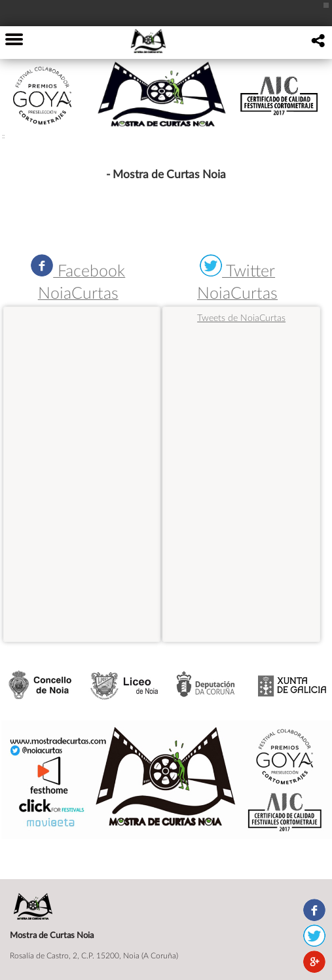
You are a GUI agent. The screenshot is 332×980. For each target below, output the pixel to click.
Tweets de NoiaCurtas (241, 317)
